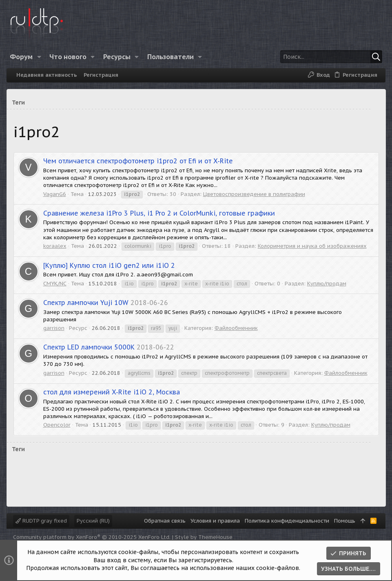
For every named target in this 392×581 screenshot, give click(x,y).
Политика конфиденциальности (287, 521)
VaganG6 (55, 194)
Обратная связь (165, 521)
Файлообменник (236, 328)
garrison (54, 328)
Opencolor (57, 425)
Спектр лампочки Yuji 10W (86, 303)
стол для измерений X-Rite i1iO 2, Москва (112, 392)
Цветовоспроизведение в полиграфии (254, 194)
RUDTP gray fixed (41, 521)
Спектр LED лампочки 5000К (89, 347)
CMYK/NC (55, 284)
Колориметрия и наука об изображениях (312, 246)
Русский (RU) (93, 521)
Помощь (345, 521)
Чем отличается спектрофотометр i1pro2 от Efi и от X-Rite (138, 161)
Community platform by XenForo (92, 537)
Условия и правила (215, 521)
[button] (41, 57)
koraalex (55, 246)
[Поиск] (330, 57)
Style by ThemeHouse (204, 537)
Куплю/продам (327, 284)
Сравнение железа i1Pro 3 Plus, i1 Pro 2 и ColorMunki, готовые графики (159, 213)
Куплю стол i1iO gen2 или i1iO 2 (109, 265)
